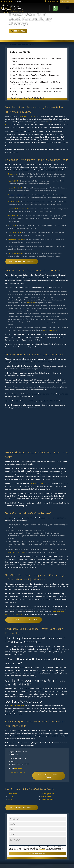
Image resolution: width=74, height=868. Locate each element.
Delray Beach (10, 614)
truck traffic (31, 303)
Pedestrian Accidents (15, 195)
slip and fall (9, 124)
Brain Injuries (12, 225)
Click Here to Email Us (17, 773)
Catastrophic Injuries (15, 232)
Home (7, 44)
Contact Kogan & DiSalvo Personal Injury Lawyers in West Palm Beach (37, 93)
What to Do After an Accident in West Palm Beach (31, 72)
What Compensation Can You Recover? (27, 79)
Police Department (47, 794)
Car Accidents (12, 174)
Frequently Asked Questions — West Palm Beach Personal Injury (37, 88)
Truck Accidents (13, 181)
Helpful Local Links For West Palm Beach (29, 98)
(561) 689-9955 (20, 768)
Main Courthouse (13, 794)
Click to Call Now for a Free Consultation (24, 620)
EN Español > (67, 1)
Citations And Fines (47, 799)
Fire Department (47, 796)
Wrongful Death (13, 216)
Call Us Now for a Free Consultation (22, 262)
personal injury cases (17, 706)
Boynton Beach (58, 612)
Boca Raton (20, 614)
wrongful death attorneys (16, 552)
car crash (50, 122)
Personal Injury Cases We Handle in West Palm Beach (33, 65)
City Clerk (11, 796)
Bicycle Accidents (14, 202)
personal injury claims (37, 483)
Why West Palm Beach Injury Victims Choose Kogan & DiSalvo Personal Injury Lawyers (36, 83)
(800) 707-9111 (51, 1)
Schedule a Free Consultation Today (49, 776)
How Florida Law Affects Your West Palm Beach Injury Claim (35, 75)
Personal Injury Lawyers (26, 116)
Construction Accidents (15, 253)
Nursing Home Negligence (16, 239)
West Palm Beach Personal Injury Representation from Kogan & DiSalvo (37, 60)
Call (55, 8)
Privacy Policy (42, 850)
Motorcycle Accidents (15, 188)
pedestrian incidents (50, 330)
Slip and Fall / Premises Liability (18, 209)
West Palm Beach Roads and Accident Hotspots (30, 68)
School (10, 799)
